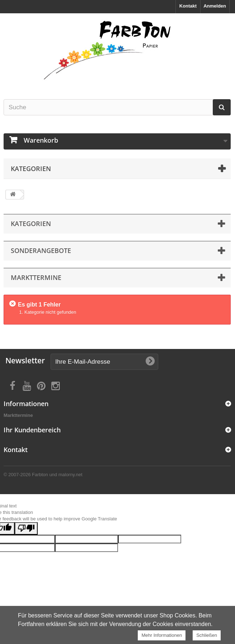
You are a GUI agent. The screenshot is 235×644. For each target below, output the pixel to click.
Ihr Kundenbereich (32, 430)
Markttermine (18, 415)
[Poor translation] (26, 528)
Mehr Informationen (162, 635)
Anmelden (215, 6)
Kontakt (188, 6)
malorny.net (70, 475)
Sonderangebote (41, 250)
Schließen (207, 635)
